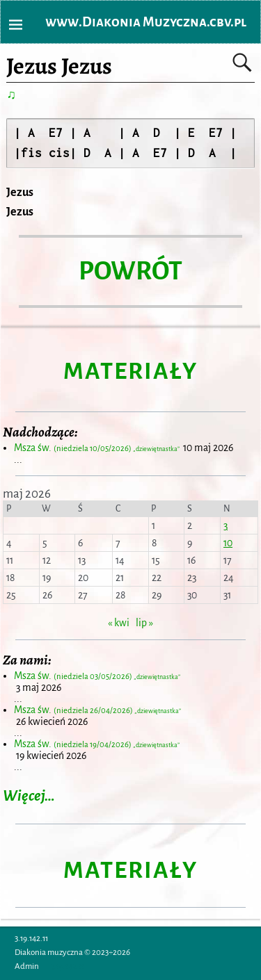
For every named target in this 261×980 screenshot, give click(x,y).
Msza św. (97, 448)
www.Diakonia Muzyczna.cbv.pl (146, 22)
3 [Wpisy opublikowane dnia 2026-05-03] (226, 525)
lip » (144, 623)
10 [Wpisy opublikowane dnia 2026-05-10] (228, 543)
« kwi (119, 623)
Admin (27, 966)
